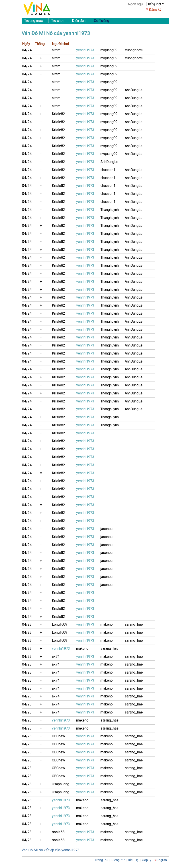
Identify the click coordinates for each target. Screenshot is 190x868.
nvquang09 (109, 50)
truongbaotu (134, 50)
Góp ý (147, 860)
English (162, 860)
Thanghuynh (110, 210)
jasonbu (106, 529)
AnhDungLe (134, 90)
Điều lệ (133, 860)
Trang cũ (101, 860)
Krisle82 (58, 114)
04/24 (27, 50)
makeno (107, 624)
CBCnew (58, 736)
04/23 (27, 624)
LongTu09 (60, 624)
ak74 (56, 657)
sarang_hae (134, 624)
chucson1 (108, 170)
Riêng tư (118, 860)
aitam (56, 50)
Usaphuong (61, 784)
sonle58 (58, 832)
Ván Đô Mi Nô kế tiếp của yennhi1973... (52, 850)
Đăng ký (155, 9)
